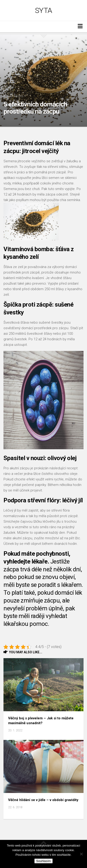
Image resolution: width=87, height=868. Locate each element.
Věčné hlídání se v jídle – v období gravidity (43, 800)
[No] (81, 854)
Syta (44, 10)
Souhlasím (43, 861)
